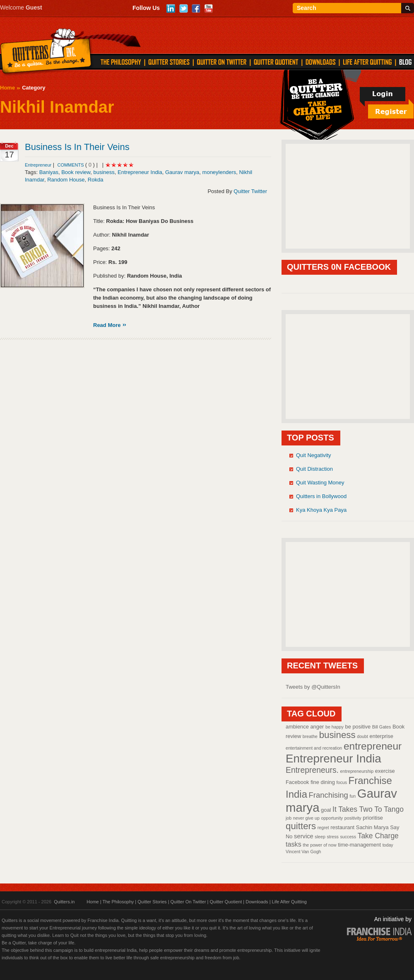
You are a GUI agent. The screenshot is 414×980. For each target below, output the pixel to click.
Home (7, 88)
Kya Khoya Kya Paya (321, 510)
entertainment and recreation (314, 748)
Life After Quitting (289, 902)
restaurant (342, 827)
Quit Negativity (314, 455)
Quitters (46, 52)
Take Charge (378, 836)
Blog (405, 62)
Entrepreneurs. (312, 770)
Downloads (257, 902)
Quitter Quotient (226, 902)
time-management (359, 845)
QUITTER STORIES (169, 62)
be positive (358, 727)
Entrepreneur (38, 165)
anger (317, 727)
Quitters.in (64, 902)
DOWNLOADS (321, 62)
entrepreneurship (357, 771)
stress (332, 837)
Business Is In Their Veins (77, 147)
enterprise (382, 736)
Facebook (297, 782)
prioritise (373, 818)
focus (342, 782)
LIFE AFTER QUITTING (367, 62)
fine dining (323, 782)
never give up (306, 818)
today (388, 845)
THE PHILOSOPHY (121, 62)
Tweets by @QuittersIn (313, 687)
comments (71, 165)
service (304, 836)
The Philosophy (118, 902)
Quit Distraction (314, 469)
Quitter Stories (152, 902)
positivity (353, 818)
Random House (66, 180)
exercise (385, 771)
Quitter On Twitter (188, 902)
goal (326, 810)
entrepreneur (373, 746)
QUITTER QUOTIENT (276, 62)
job (289, 818)
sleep (320, 837)
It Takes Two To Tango (368, 809)
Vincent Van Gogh (303, 852)
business (104, 172)
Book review (76, 172)
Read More (107, 325)
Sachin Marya (372, 827)
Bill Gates (382, 727)
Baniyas (49, 172)
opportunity (332, 818)
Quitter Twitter (250, 191)
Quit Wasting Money (320, 483)
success (348, 837)
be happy (335, 727)
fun (353, 796)
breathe (310, 736)
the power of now (319, 845)
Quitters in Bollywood (321, 496)
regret (323, 828)
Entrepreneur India (140, 172)
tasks (294, 844)
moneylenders (219, 172)
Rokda (96, 180)
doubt (362, 736)
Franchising (329, 795)
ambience (297, 727)
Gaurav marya (182, 172)
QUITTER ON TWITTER (221, 62)
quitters (301, 826)
